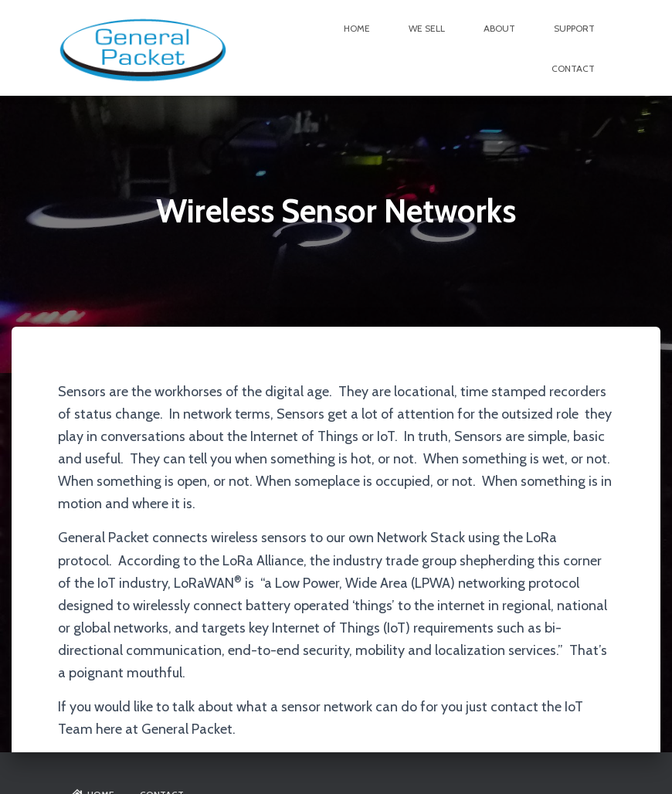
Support (574, 28)
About (499, 28)
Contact (573, 68)
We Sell (427, 28)
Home (357, 28)
